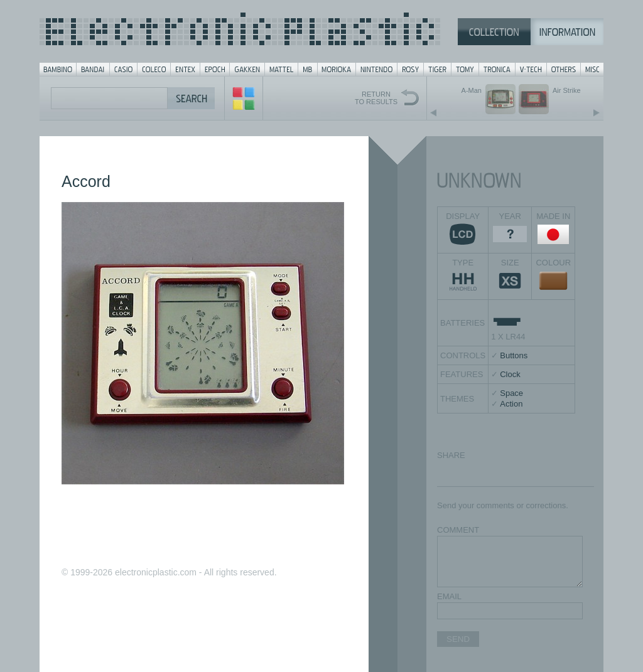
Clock (510, 374)
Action (511, 404)
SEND (458, 639)
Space (511, 393)
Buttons (514, 355)
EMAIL (449, 596)
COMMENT (458, 530)
